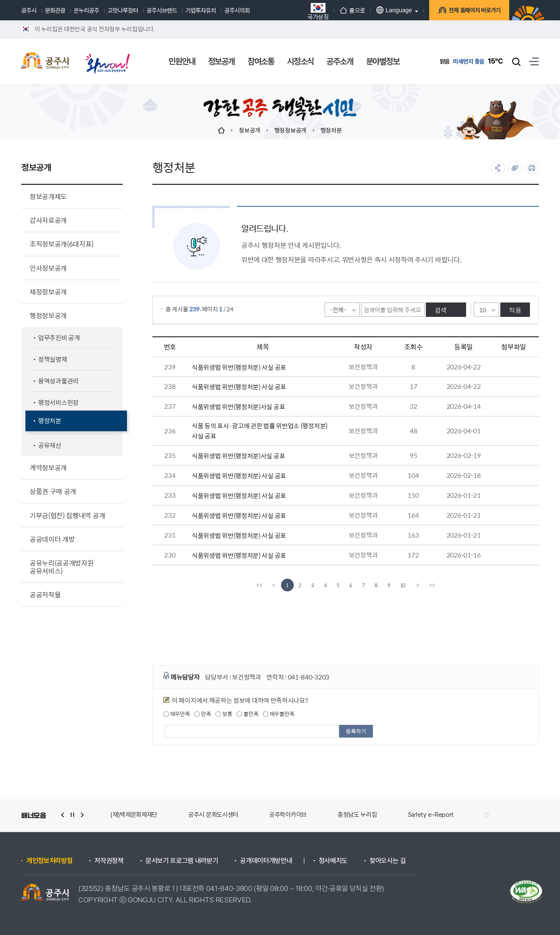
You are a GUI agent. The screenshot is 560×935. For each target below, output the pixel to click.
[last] (432, 585)
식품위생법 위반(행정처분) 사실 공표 (239, 367)
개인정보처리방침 (49, 861)
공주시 (29, 10)
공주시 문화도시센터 (213, 815)
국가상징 (318, 11)
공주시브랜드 (162, 10)
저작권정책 (109, 861)
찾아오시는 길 (388, 861)
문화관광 (55, 10)
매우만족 (177, 714)
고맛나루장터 (123, 10)
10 (403, 585)
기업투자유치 (201, 10)
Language (394, 10)
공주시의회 (237, 10)
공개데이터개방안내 (266, 861)
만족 (203, 714)
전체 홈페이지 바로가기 (473, 11)
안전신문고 (498, 815)
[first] (259, 585)
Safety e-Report (431, 815)
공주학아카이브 (288, 815)
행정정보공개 (290, 130)
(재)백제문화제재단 (134, 815)
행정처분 (331, 130)
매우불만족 (279, 714)
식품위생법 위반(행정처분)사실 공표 (238, 406)
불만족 (247, 714)
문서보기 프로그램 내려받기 (182, 861)
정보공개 (250, 130)
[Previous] (274, 585)
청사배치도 (333, 861)
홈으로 (353, 10)
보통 (224, 714)
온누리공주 (86, 10)
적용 (515, 310)
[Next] (417, 585)
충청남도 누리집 (357, 815)
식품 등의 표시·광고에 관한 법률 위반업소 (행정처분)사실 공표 (260, 431)
